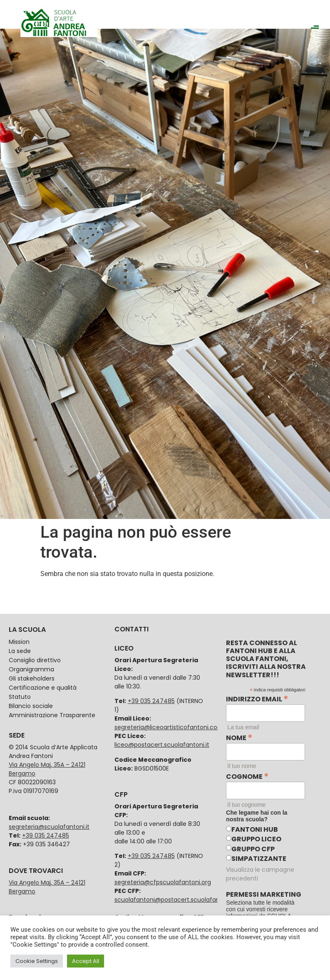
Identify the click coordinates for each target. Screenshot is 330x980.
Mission (19, 642)
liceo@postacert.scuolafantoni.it (162, 745)
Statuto (20, 697)
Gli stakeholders (32, 678)
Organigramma (31, 669)
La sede (20, 651)
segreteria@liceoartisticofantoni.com (169, 727)
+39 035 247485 (46, 835)
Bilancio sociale (31, 706)
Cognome (247, 776)
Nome (239, 737)
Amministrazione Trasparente (52, 715)
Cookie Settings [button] (37, 961)
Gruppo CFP (253, 849)
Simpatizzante (259, 859)
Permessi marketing (264, 895)
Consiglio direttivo (35, 660)
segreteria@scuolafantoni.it (49, 827)
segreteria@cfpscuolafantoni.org (163, 882)
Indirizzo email (257, 698)
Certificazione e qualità (43, 688)
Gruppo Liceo (256, 839)
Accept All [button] (86, 961)
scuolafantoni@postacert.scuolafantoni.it (175, 900)
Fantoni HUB (255, 829)
